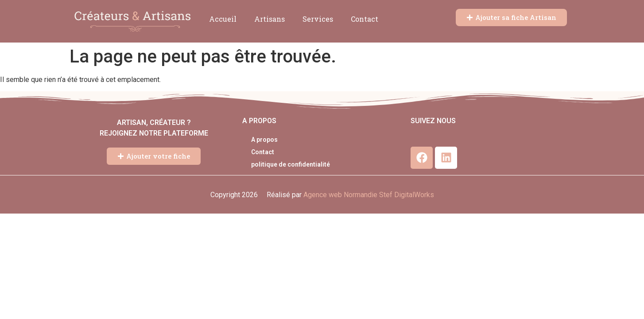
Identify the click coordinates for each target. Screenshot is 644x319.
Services (318, 19)
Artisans (270, 19)
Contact (365, 19)
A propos (264, 140)
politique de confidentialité (291, 164)
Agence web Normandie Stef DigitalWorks (369, 195)
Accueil (223, 19)
